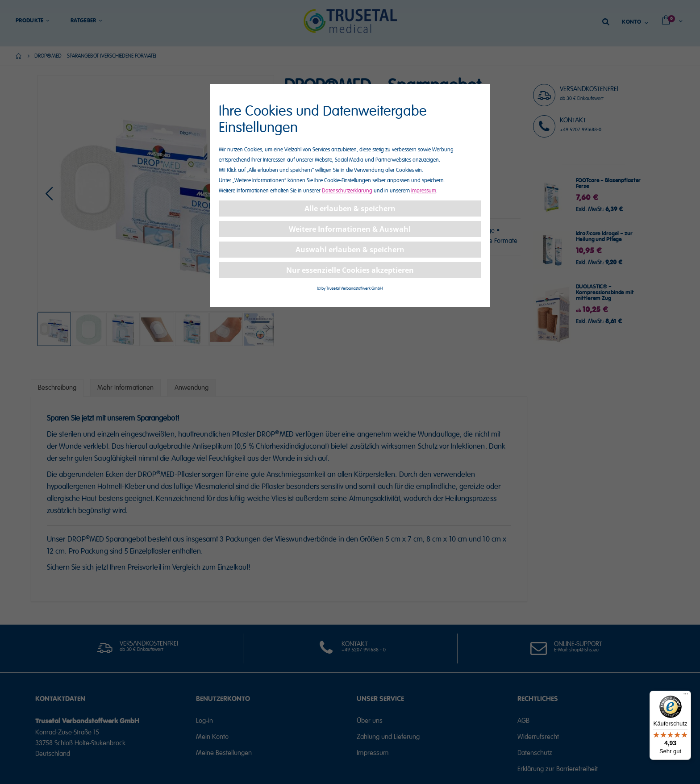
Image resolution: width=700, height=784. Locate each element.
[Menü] (686, 696)
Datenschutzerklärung (347, 191)
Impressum (424, 191)
